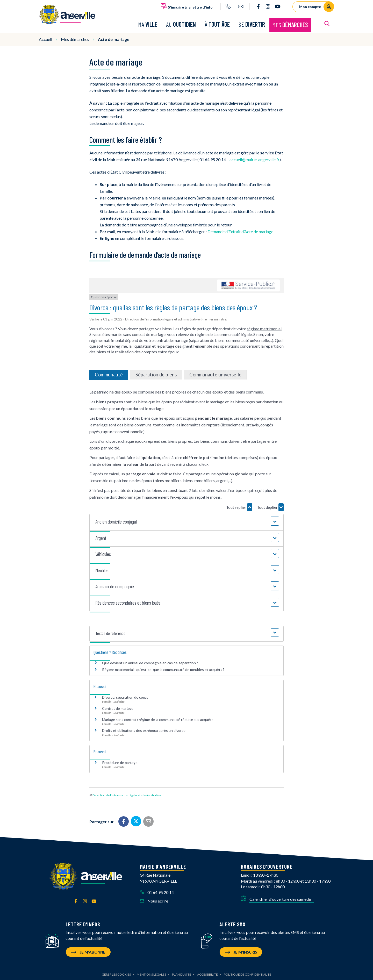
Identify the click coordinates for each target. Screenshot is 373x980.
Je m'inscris (241, 951)
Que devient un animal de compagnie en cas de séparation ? (150, 662)
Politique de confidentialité (248, 974)
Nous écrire (154, 900)
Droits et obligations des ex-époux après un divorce (144, 730)
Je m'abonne (88, 951)
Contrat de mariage (118, 708)
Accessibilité (207, 974)
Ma (148, 24)
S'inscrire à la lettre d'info (187, 6)
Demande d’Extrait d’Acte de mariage (240, 231)
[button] (186, 521)
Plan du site (182, 974)
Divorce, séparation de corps (125, 696)
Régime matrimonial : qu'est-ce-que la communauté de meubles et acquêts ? (163, 669)
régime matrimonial (264, 328)
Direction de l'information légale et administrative (127, 795)
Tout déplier (270, 506)
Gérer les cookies (116, 974)
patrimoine (104, 391)
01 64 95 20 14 (157, 892)
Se (252, 24)
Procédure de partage (120, 762)
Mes (290, 24)
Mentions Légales (151, 974)
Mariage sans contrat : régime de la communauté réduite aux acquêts (158, 719)
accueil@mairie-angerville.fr (254, 159)
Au (181, 24)
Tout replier (239, 506)
